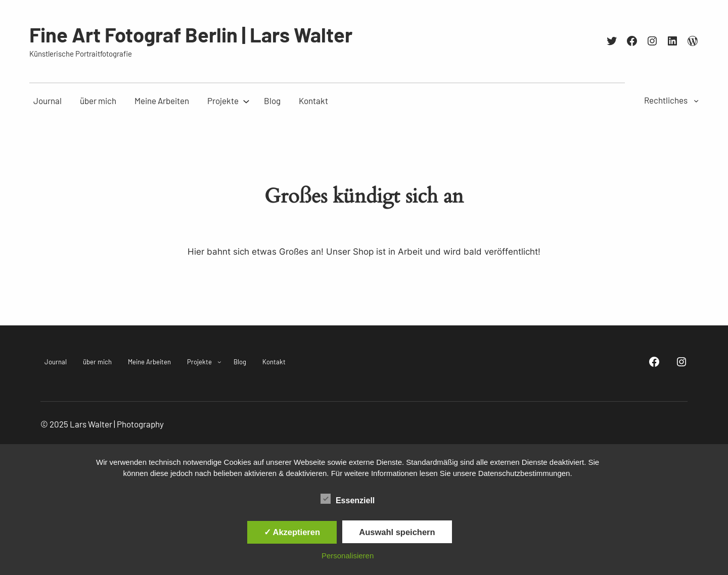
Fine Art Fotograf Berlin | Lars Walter (191, 34)
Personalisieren (348, 556)
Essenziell (348, 499)
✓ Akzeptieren (292, 532)
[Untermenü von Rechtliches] (696, 100)
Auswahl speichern (397, 532)
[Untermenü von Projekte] (223, 101)
